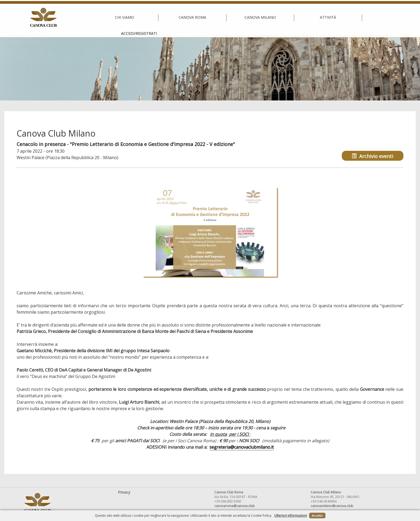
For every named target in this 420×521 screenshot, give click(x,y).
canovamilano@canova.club (332, 506)
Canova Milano (209, 17)
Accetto (317, 516)
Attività (277, 17)
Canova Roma (141, 17)
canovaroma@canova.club (235, 506)
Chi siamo (73, 17)
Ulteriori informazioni (291, 516)
